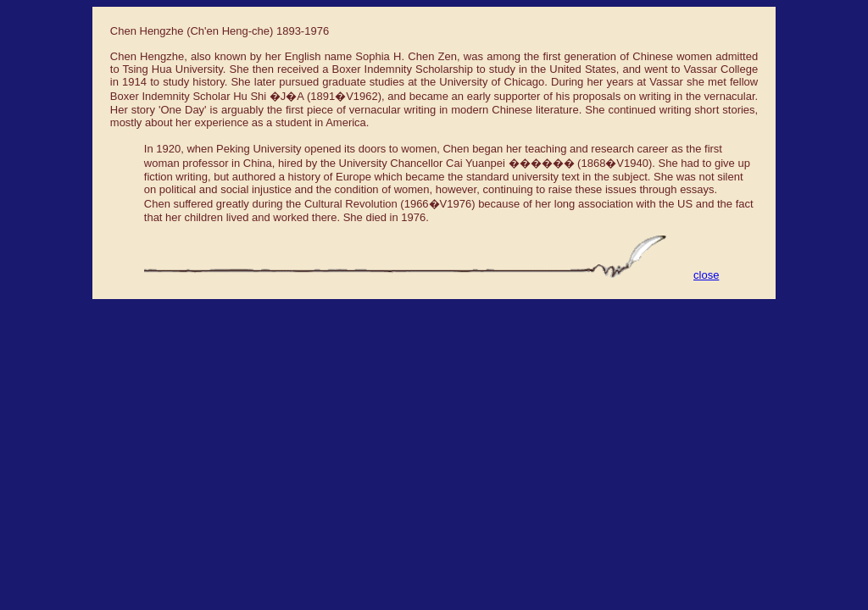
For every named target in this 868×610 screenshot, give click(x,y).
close (706, 275)
